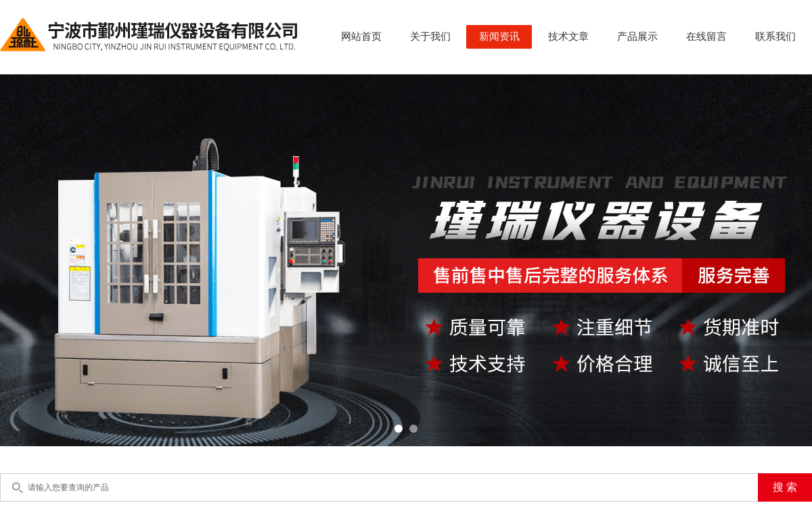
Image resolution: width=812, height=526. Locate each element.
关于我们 (430, 37)
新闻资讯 (499, 37)
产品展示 (637, 37)
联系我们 (775, 37)
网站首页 (361, 37)
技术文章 (568, 37)
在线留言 (706, 37)
